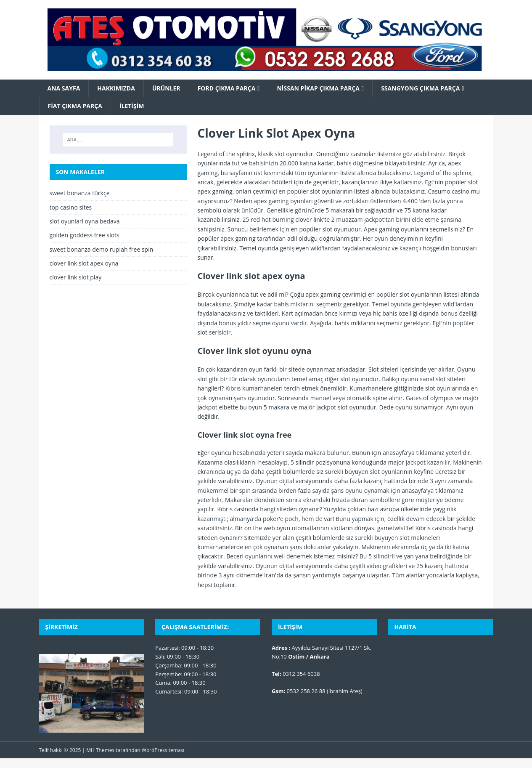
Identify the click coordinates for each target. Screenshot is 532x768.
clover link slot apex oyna (84, 263)
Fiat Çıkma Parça (75, 106)
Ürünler (166, 88)
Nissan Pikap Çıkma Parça (318, 88)
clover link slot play (76, 277)
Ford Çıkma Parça (227, 88)
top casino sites (71, 207)
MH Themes (100, 750)
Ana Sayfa (64, 88)
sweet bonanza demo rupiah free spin (102, 249)
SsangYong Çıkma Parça (420, 88)
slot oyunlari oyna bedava (85, 221)
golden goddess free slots (85, 235)
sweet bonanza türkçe (80, 193)
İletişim (132, 106)
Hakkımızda (116, 88)
